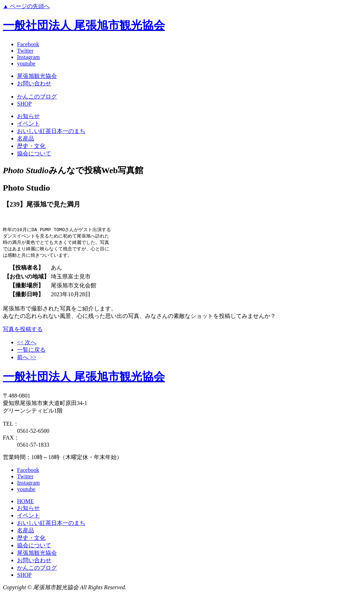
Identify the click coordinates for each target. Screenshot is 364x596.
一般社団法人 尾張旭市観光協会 (84, 25)
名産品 (26, 139)
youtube (26, 63)
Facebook (28, 44)
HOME (25, 503)
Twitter (25, 51)
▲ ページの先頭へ (26, 6)
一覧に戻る (31, 352)
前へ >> (27, 359)
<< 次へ (27, 344)
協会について (34, 153)
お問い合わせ (34, 83)
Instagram (28, 57)
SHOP (24, 104)
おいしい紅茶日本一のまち (51, 131)
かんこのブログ (37, 97)
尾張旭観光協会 (37, 76)
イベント (28, 124)
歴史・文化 (31, 146)
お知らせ (28, 116)
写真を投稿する (23, 331)
